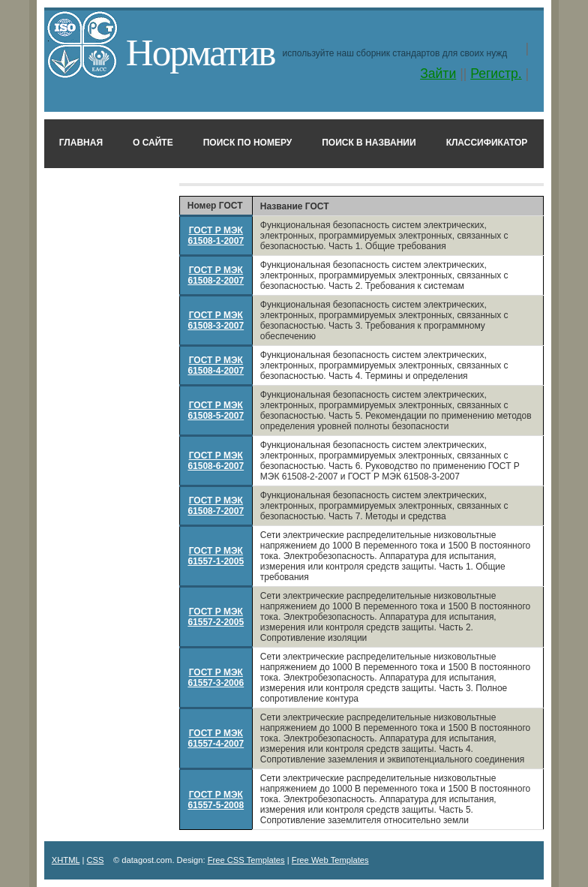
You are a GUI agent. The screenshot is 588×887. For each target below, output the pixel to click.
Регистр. (496, 74)
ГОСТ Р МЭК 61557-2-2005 (216, 617)
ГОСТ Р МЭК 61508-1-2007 (216, 236)
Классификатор (487, 143)
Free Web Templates (330, 860)
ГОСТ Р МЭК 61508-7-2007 (216, 506)
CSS (95, 860)
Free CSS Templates (246, 860)
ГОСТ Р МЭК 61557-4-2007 (216, 738)
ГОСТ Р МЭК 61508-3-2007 (216, 320)
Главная (81, 143)
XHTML (66, 860)
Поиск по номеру (248, 143)
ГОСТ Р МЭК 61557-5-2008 (216, 800)
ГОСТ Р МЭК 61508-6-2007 (216, 461)
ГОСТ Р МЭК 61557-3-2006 (216, 678)
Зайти (438, 74)
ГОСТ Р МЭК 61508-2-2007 (216, 275)
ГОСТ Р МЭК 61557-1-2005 (216, 556)
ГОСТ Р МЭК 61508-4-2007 (216, 365)
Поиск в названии (369, 143)
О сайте (153, 143)
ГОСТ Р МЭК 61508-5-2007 (216, 410)
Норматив (201, 52)
